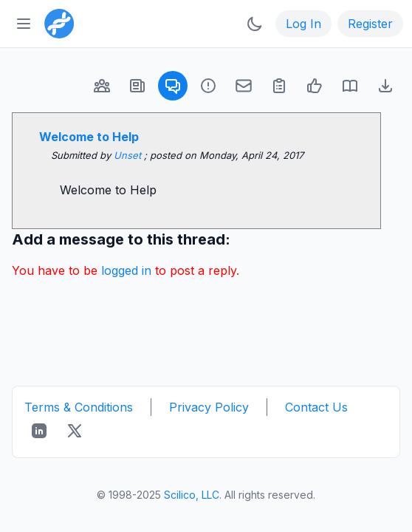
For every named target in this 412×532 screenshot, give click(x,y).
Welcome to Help (89, 137)
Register (370, 24)
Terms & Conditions (79, 407)
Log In (303, 24)
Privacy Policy (209, 407)
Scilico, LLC (192, 495)
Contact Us (316, 407)
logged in (126, 270)
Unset (129, 155)
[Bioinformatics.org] (56, 22)
